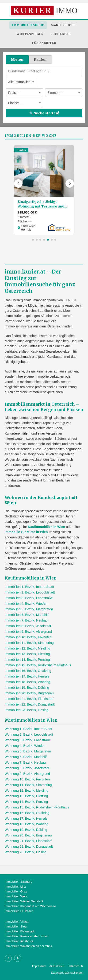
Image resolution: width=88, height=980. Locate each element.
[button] (18, 183)
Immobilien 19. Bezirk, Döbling (27, 688)
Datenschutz (75, 966)
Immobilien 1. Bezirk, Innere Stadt (29, 587)
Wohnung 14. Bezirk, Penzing (26, 802)
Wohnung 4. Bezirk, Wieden (25, 746)
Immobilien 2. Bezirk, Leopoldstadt (30, 592)
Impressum (39, 966)
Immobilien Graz (16, 891)
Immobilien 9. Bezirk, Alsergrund (28, 632)
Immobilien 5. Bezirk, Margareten (29, 609)
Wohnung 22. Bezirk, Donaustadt (29, 847)
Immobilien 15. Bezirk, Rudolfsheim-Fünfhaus (38, 665)
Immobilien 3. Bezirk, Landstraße (29, 598)
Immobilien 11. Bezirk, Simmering (29, 643)
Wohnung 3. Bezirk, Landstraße (28, 740)
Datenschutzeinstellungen (67, 973)
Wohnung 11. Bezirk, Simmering (28, 785)
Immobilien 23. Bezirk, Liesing (27, 710)
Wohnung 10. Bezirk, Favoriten (27, 779)
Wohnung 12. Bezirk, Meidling (27, 790)
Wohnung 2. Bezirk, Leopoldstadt (29, 734)
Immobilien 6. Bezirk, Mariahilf (27, 615)
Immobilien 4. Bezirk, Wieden (26, 604)
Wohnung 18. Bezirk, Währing (27, 824)
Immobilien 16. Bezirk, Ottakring (28, 671)
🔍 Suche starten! (44, 113)
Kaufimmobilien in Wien (47, 527)
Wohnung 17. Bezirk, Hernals (26, 818)
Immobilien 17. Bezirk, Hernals (27, 676)
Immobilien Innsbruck (19, 941)
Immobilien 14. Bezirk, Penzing (27, 660)
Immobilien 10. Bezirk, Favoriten (28, 637)
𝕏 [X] (18, 958)
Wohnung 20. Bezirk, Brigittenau (28, 835)
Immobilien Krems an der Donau (27, 936)
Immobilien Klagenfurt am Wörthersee (30, 906)
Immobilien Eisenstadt (20, 931)
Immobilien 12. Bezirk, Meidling (27, 648)
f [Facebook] (8, 958)
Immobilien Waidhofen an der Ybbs (28, 946)
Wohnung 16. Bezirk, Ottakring (27, 813)
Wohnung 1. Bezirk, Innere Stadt (28, 729)
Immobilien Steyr (16, 926)
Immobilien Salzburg (19, 882)
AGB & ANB (57, 966)
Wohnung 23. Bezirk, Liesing (26, 852)
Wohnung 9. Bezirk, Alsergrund (27, 774)
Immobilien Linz (15, 887)
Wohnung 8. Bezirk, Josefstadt (27, 768)
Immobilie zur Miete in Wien (26, 532)
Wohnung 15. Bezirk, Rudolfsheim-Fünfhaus (37, 807)
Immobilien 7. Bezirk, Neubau (26, 620)
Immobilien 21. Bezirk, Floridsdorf (29, 699)
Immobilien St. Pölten (19, 911)
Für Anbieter (44, 43)
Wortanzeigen (30, 34)
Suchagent (61, 34)
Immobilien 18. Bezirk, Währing (27, 682)
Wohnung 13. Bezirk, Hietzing (26, 796)
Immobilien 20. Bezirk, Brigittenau (29, 693)
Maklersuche (63, 25)
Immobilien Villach (17, 922)
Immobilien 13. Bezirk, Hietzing (27, 654)
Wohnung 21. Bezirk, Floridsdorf (28, 841)
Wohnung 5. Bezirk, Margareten (28, 751)
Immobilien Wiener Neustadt (24, 901)
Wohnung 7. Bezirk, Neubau (25, 762)
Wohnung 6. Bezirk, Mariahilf (26, 757)
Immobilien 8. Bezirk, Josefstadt (28, 626)
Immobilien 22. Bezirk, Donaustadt (30, 704)
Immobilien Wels (16, 896)
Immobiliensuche (28, 25)
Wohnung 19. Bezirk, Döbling (26, 830)
